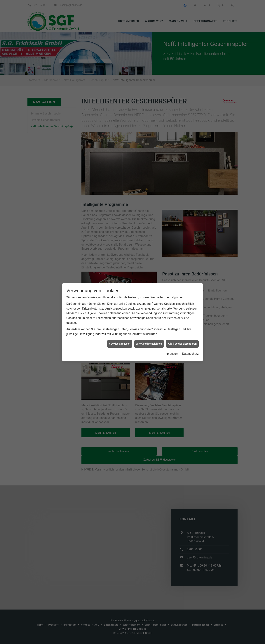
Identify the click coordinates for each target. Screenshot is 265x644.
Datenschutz (190, 337)
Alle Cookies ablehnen (149, 327)
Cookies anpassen (120, 327)
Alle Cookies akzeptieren (182, 327)
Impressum (171, 337)
